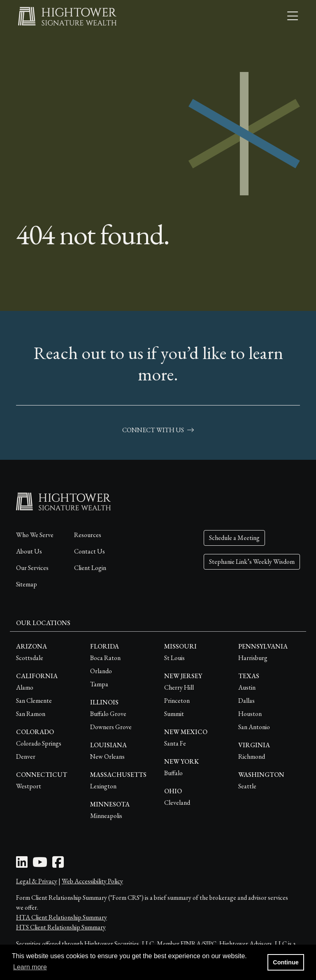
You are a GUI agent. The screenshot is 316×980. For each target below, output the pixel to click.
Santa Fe (175, 743)
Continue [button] (286, 962)
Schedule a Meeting (234, 538)
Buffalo (173, 773)
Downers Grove (111, 727)
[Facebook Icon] (58, 865)
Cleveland (177, 803)
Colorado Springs (39, 743)
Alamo (25, 687)
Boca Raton (105, 658)
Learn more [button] (30, 967)
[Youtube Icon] (40, 865)
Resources (88, 535)
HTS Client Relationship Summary (61, 927)
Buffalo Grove (108, 714)
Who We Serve (35, 535)
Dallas (246, 701)
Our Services (32, 568)
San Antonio (254, 727)
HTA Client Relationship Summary (62, 917)
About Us (29, 551)
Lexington (103, 786)
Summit (174, 714)
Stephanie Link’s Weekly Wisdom (252, 562)
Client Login (90, 568)
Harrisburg (253, 658)
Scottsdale (30, 658)
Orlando (101, 671)
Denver (26, 756)
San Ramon (31, 714)
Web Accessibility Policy (92, 881)
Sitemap (27, 584)
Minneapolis (106, 816)
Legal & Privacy (37, 881)
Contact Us (89, 551)
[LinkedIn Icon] (22, 865)
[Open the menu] (293, 16)
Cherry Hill (179, 687)
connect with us (158, 430)
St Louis (174, 658)
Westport (29, 786)
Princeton (177, 701)
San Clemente (34, 701)
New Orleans (107, 756)
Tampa (99, 684)
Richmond (252, 756)
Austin (247, 687)
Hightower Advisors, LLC (253, 944)
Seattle (247, 786)
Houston (250, 714)
